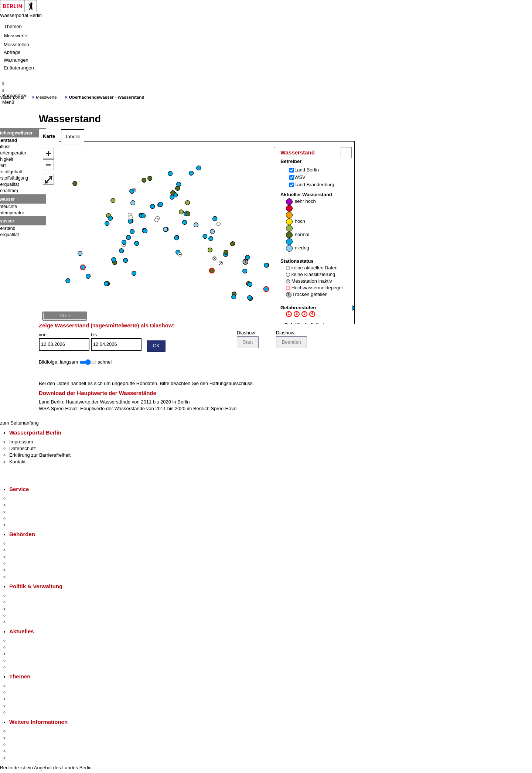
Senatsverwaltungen (31, 551)
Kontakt (17, 463)
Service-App (22, 499)
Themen (13, 26)
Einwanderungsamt (30, 578)
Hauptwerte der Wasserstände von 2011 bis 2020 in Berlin (128, 403)
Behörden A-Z (24, 544)
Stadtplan (19, 759)
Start (248, 343)
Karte (49, 136)
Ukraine (18, 662)
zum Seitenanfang (19, 424)
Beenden (291, 343)
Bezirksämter (23, 558)
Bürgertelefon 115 (28, 513)
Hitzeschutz (22, 668)
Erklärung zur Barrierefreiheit (40, 456)
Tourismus (20, 739)
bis (116, 342)
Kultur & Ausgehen (29, 732)
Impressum (21, 443)
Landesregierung (27, 597)
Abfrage (12, 52)
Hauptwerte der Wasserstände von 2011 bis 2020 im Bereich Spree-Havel (159, 410)
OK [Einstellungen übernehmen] (156, 347)
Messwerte (16, 36)
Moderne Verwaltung (31, 700)
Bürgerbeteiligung (28, 610)
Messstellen (16, 45)
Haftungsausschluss (231, 384)
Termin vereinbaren (30, 506)
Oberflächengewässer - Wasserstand (106, 97)
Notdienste (21, 519)
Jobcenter (20, 571)
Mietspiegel (21, 707)
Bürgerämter (23, 564)
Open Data (21, 617)
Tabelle (73, 137)
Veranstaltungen (27, 655)
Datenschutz (23, 450)
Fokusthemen (24, 687)
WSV (300, 177)
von (64, 342)
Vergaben (20, 623)
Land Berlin (307, 170)
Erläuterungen (19, 68)
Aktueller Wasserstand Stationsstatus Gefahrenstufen (311, 261)
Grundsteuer (23, 713)
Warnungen (16, 60)
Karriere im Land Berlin (34, 603)
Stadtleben (21, 752)
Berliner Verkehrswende (35, 693)
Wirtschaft (20, 745)
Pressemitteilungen (30, 642)
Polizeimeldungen (28, 648)
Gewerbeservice (27, 526)
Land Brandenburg (314, 185)
